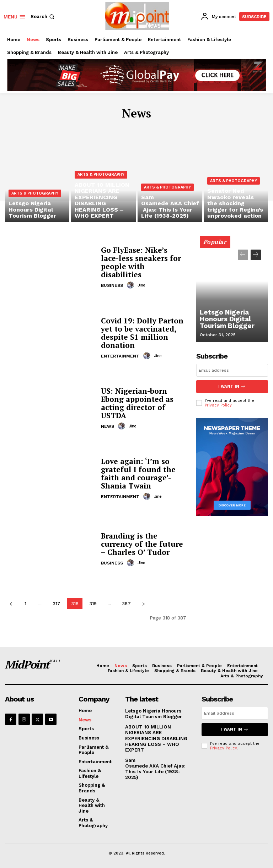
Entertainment (120, 355)
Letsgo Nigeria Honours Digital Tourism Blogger (224, 321)
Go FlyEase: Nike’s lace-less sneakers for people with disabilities (143, 262)
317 (57, 604)
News (108, 426)
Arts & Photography (35, 196)
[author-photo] (132, 280)
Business (112, 281)
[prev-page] (11, 604)
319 (93, 604)
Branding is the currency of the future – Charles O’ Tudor (142, 544)
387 (126, 604)
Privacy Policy (218, 405)
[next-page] (143, 604)
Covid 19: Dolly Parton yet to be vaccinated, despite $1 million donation (141, 333)
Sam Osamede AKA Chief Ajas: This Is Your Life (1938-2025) (158, 764)
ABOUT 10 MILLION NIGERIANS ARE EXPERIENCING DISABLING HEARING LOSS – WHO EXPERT (156, 738)
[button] (43, 17)
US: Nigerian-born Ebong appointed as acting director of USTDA (136, 403)
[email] (232, 370)
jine (141, 280)
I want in (232, 386)
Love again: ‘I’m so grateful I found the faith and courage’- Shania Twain (136, 473)
